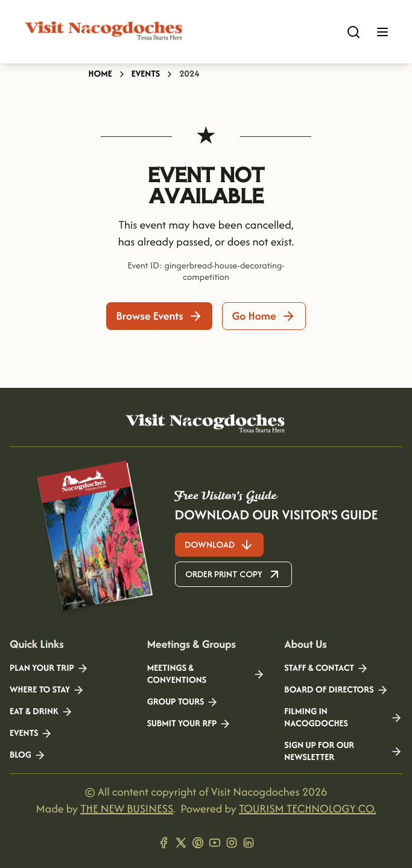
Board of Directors (336, 690)
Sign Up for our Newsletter (343, 752)
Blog (28, 755)
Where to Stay (47, 690)
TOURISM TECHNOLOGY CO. (307, 809)
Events (146, 74)
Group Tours (183, 702)
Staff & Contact (326, 668)
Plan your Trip (49, 668)
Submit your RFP (189, 724)
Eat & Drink (41, 712)
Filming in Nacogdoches (343, 718)
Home (100, 74)
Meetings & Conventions (206, 674)
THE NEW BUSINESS (127, 809)
